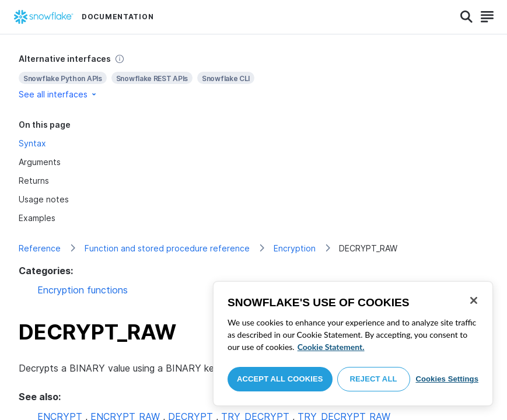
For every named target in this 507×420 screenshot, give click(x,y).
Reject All (374, 379)
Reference (40, 248)
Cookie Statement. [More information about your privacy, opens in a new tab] (331, 347)
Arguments (40, 162)
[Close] (474, 300)
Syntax (32, 143)
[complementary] (254, 77)
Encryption (295, 248)
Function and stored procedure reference (167, 248)
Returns (34, 181)
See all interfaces (58, 94)
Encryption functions (83, 290)
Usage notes (44, 199)
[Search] (466, 17)
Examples (37, 218)
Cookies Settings (447, 379)
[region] (353, 344)
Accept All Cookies (280, 379)
